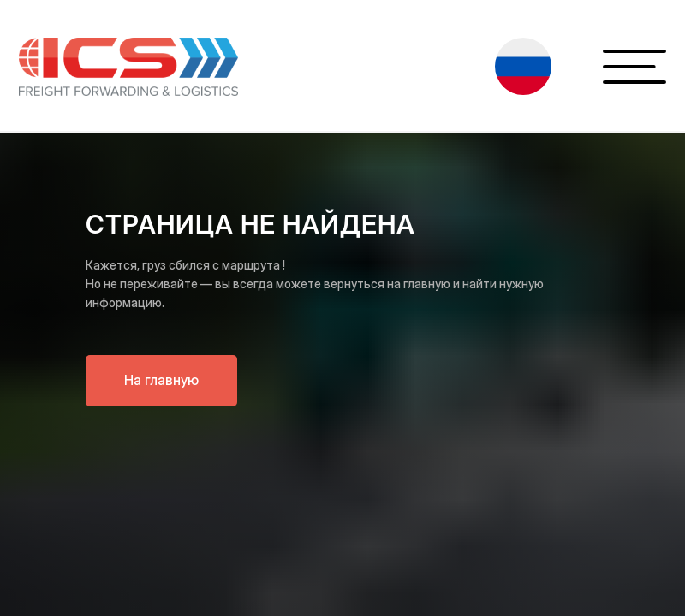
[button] (524, 66)
